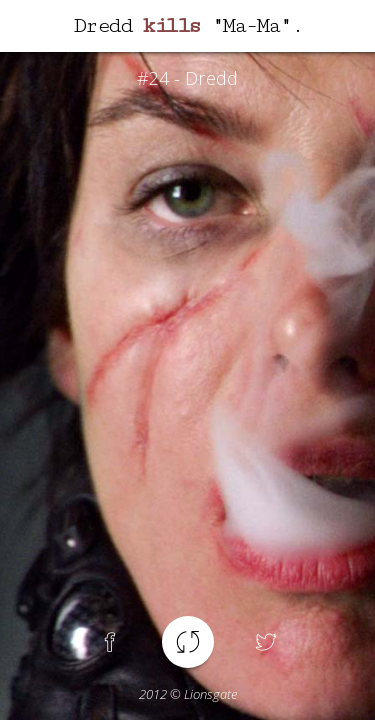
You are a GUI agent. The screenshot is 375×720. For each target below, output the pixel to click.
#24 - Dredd (187, 78)
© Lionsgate (188, 694)
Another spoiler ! (188, 642)
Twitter (266, 642)
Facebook (110, 642)
